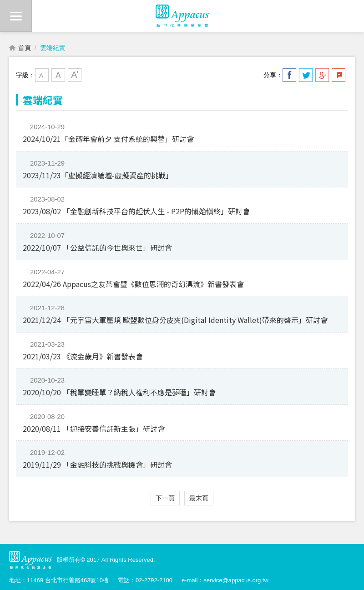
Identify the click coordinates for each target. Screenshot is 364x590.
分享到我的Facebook (289, 75)
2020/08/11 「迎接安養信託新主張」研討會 (94, 429)
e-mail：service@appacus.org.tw (225, 580)
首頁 (25, 48)
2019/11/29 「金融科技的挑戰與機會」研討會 (97, 464)
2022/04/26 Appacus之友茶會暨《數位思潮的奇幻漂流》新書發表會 (133, 284)
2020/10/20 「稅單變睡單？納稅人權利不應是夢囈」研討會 (119, 392)
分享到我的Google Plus (322, 75)
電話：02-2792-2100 (145, 580)
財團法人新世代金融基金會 (182, 16)
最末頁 (199, 498)
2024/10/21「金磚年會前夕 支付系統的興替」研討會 (108, 139)
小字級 (42, 75)
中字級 (58, 75)
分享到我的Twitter (306, 75)
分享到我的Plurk (339, 75)
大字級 (75, 75)
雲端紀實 (53, 48)
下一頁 (165, 498)
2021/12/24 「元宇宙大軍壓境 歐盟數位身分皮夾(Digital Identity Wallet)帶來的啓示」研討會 (175, 320)
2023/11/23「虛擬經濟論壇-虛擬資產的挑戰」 (98, 175)
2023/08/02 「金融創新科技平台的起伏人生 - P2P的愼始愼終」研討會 (136, 211)
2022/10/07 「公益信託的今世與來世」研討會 (97, 247)
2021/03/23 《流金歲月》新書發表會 (83, 356)
